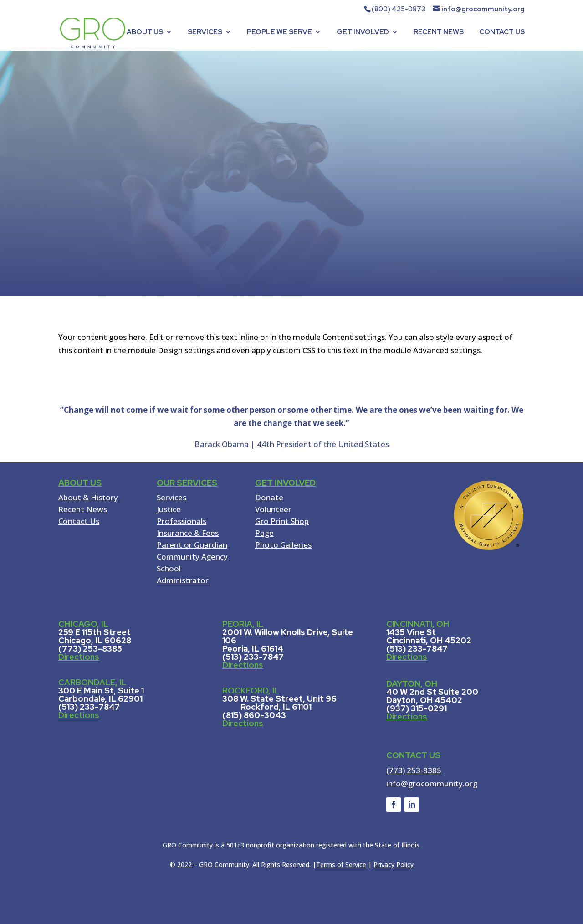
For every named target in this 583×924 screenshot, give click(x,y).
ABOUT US (145, 33)
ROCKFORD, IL (251, 690)
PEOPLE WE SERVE (279, 33)
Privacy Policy (394, 865)
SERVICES (205, 33)
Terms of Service (341, 865)
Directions (79, 657)
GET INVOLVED (363, 33)
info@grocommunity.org (432, 783)
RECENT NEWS (439, 33)
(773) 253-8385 (414, 770)
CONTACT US (502, 33)
